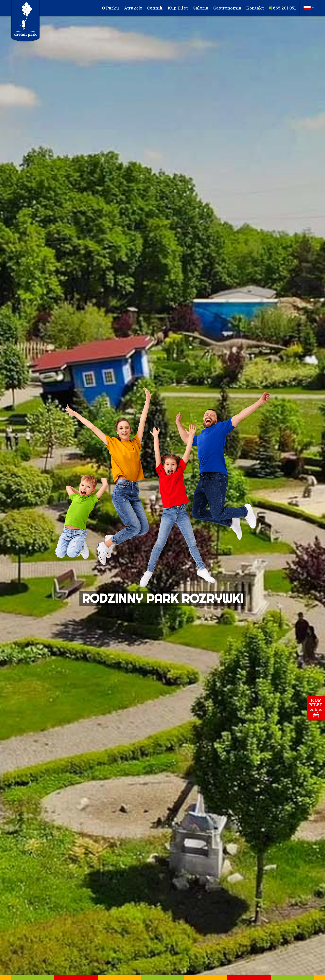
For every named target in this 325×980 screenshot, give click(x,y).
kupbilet (316, 705)
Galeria (201, 8)
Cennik (156, 8)
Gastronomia (228, 8)
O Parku (112, 8)
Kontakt (255, 8)
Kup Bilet (179, 8)
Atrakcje (134, 8)
